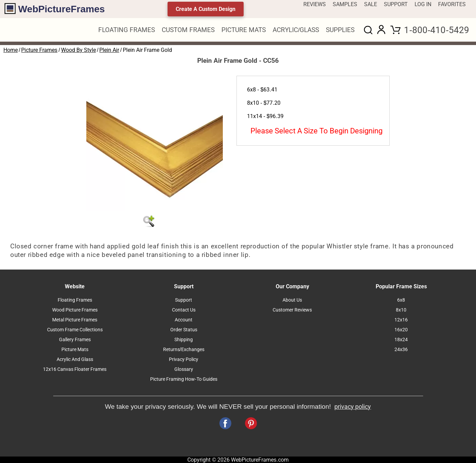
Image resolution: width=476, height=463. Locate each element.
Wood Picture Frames (75, 310)
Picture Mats (75, 350)
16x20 (401, 330)
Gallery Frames (75, 340)
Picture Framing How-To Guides (184, 379)
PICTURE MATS (244, 30)
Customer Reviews (292, 310)
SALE (371, 4)
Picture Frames (39, 50)
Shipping (184, 340)
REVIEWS (315, 4)
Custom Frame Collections (75, 330)
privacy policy (353, 407)
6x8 (401, 300)
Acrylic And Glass (75, 359)
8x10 (401, 310)
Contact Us (184, 310)
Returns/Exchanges (184, 350)
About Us (292, 300)
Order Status (184, 330)
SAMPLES (345, 4)
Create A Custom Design (206, 9)
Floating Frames (75, 300)
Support (184, 300)
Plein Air (109, 50)
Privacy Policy (184, 359)
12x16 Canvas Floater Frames (75, 369)
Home (11, 50)
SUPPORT (396, 4)
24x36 (401, 350)
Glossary (184, 369)
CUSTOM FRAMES (188, 30)
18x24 (401, 340)
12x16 (401, 320)
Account (184, 320)
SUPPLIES (340, 30)
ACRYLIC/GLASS (296, 30)
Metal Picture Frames (75, 320)
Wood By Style (78, 50)
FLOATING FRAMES (127, 30)
